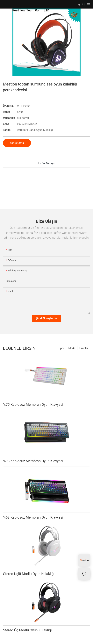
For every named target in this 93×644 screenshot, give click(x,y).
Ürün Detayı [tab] (46, 163)
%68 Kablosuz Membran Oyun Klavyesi (33, 517)
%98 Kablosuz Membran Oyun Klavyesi (33, 461)
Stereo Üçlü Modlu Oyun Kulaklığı (29, 574)
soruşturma (17, 143)
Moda (72, 348)
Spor (62, 348)
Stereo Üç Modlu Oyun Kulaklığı (27, 630)
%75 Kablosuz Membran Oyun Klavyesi (33, 404)
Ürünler (84, 348)
